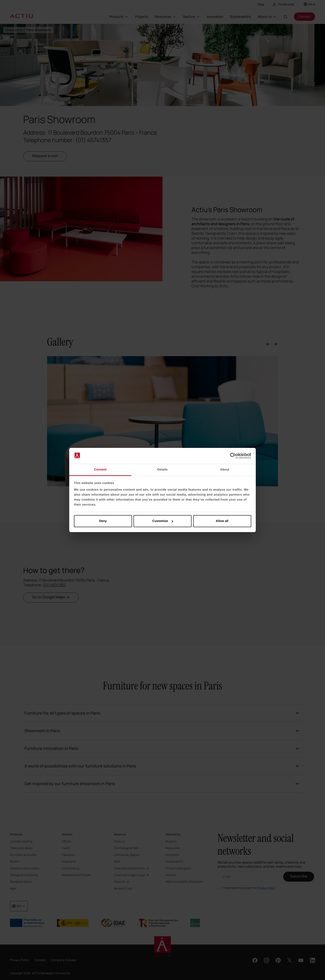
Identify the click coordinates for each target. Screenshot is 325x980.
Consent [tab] (100, 470)
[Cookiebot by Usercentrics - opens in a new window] (233, 456)
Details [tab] (162, 470)
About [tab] (225, 470)
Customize (163, 521)
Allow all (222, 521)
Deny (103, 521)
